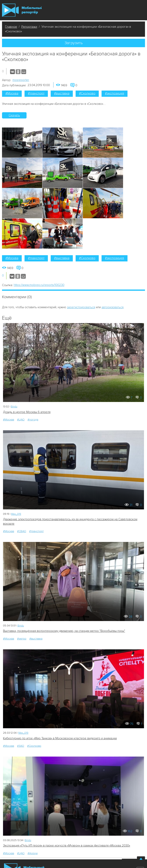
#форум (33, 853)
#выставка (62, 93)
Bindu (14, 407)
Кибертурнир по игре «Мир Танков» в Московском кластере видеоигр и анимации (60, 738)
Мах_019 (16, 514)
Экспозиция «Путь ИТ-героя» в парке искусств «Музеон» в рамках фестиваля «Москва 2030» (67, 846)
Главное (11, 27)
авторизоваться (113, 307)
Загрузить (74, 43)
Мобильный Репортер (22, 10)
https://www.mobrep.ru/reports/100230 (39, 285)
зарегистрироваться (81, 307)
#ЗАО (21, 746)
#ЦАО (21, 420)
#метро (22, 639)
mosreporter (21, 80)
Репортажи (29, 27)
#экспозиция (115, 93)
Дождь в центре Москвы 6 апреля (27, 412)
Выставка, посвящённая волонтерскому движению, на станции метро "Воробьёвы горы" (64, 631)
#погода (33, 420)
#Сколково (87, 93)
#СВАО (22, 531)
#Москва (12, 93)
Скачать (14, 115)
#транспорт (36, 93)
